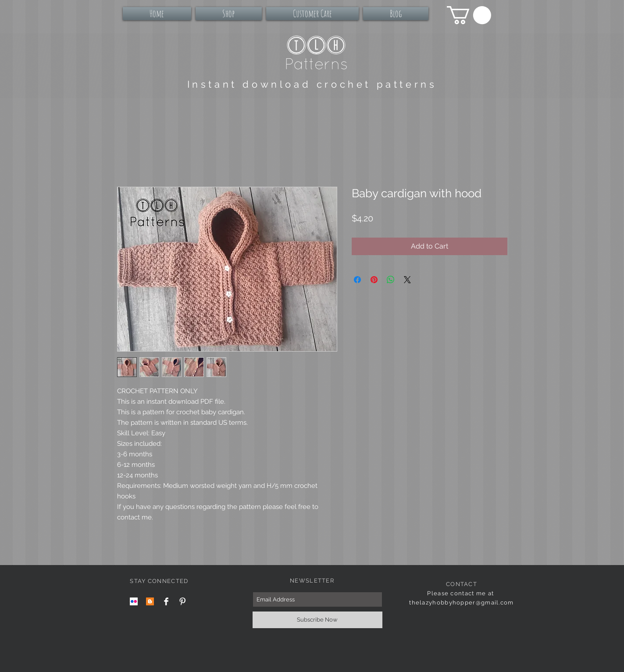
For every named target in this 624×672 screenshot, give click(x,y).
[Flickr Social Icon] (134, 601)
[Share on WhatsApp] (391, 280)
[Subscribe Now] (317, 620)
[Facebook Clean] (166, 601)
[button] (469, 15)
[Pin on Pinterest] (374, 280)
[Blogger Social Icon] (150, 601)
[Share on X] (407, 280)
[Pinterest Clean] (182, 601)
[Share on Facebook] (357, 280)
